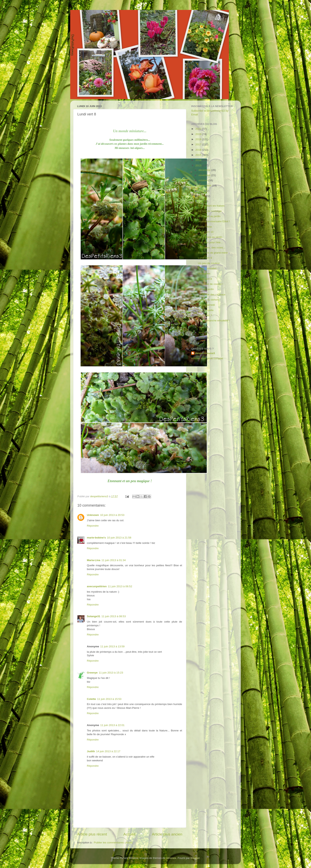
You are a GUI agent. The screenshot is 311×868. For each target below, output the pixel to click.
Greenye (92, 673)
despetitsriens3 (205, 353)
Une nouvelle (206, 310)
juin (201, 201)
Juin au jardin (206, 289)
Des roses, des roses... (212, 248)
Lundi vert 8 (205, 279)
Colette (91, 699)
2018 (199, 139)
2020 (199, 129)
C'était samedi (206, 305)
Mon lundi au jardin (209, 216)
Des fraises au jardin (210, 237)
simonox (171, 858)
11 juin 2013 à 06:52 (120, 586)
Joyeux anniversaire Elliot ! (214, 221)
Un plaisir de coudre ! (211, 284)
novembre (205, 175)
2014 (199, 160)
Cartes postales (207, 268)
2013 (199, 165)
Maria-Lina (94, 560)
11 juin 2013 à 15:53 (109, 699)
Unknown (93, 515)
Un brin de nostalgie (210, 211)
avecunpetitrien (97, 586)
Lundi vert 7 (205, 315)
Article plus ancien (167, 834)
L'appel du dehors (209, 300)
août (202, 191)
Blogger (195, 858)
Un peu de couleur (209, 263)
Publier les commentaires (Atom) (113, 843)
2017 (199, 144)
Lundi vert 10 (206, 232)
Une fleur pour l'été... (210, 242)
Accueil (129, 834)
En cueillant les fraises (211, 206)
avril (201, 332)
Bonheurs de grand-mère (213, 253)
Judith (91, 751)
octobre (203, 180)
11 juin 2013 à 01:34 (114, 560)
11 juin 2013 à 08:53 (114, 616)
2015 (199, 155)
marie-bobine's (96, 538)
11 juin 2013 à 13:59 (112, 646)
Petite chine (205, 227)
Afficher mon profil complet (207, 358)
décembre (205, 170)
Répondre (93, 526)
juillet (202, 196)
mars (202, 338)
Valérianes (204, 274)
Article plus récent (92, 834)
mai (201, 327)
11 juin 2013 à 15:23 (111, 673)
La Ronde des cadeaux (212, 295)
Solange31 (94, 616)
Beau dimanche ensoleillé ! (214, 320)
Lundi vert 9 (205, 258)
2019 (199, 134)
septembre (205, 185)
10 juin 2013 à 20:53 (112, 515)
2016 (199, 150)
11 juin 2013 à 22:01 (112, 725)
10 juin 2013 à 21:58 (119, 538)
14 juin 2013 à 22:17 (108, 751)
